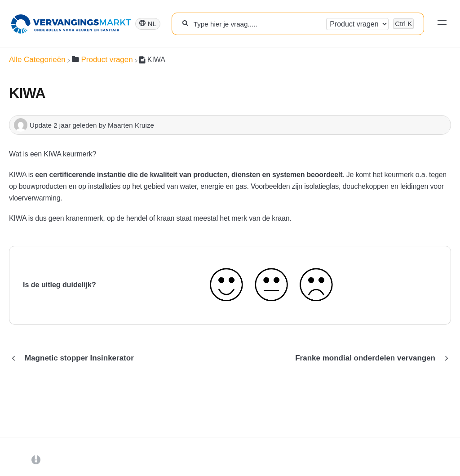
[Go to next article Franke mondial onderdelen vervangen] (370, 358)
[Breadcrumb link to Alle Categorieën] (37, 60)
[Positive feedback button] (226, 285)
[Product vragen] (102, 60)
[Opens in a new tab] (36, 459)
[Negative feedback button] (316, 285)
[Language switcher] (148, 24)
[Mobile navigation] (442, 24)
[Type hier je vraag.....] (257, 24)
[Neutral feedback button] (271, 285)
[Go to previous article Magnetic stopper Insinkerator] (75, 358)
